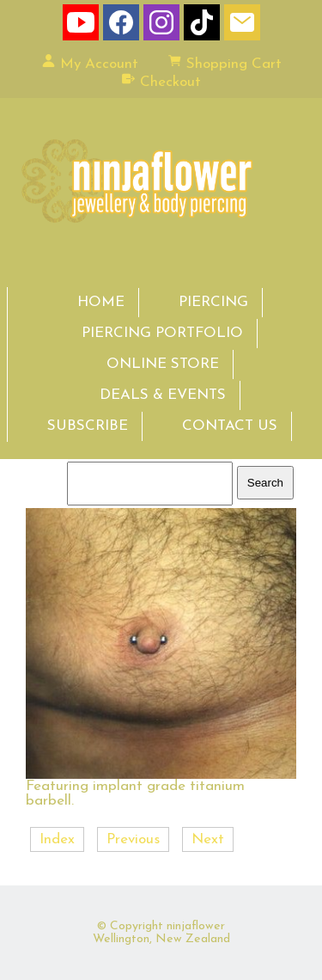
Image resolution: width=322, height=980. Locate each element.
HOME (101, 302)
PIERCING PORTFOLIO (162, 333)
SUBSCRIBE (88, 426)
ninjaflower (196, 926)
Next (208, 839)
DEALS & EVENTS (163, 395)
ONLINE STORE (163, 364)
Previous (133, 839)
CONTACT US (230, 426)
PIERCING (213, 302)
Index (57, 839)
